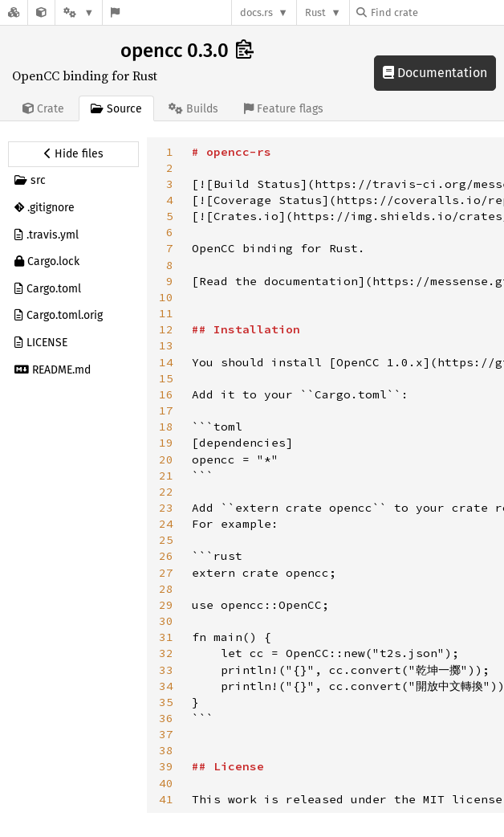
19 (166, 443)
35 (166, 702)
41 (166, 799)
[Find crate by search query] (437, 12)
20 (166, 459)
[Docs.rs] (14, 12)
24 (166, 524)
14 (166, 362)
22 (166, 492)
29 (166, 605)
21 (166, 476)
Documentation (435, 73)
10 (166, 297)
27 (166, 573)
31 (166, 637)
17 (166, 410)
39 (166, 766)
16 (166, 394)
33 (166, 670)
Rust (315, 12)
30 (166, 621)
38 (166, 750)
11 (166, 313)
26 (166, 556)
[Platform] (79, 12)
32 (166, 653)
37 (166, 734)
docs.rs (256, 12)
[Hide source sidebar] (73, 154)
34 (166, 686)
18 (166, 427)
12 (166, 329)
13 (166, 345)
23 (166, 508)
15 (166, 378)
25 (166, 540)
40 (166, 783)
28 (166, 589)
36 (166, 718)
